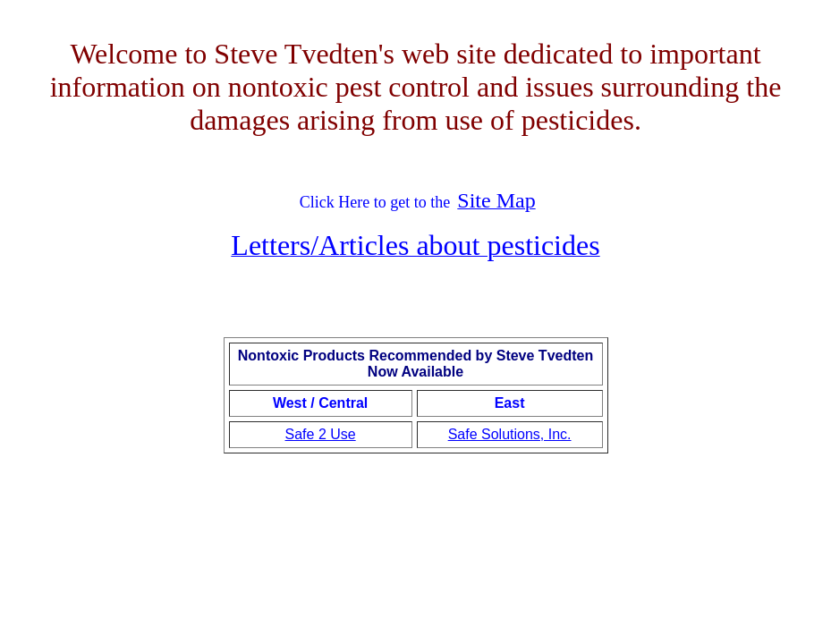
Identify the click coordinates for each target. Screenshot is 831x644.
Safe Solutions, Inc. (510, 434)
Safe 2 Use (321, 434)
